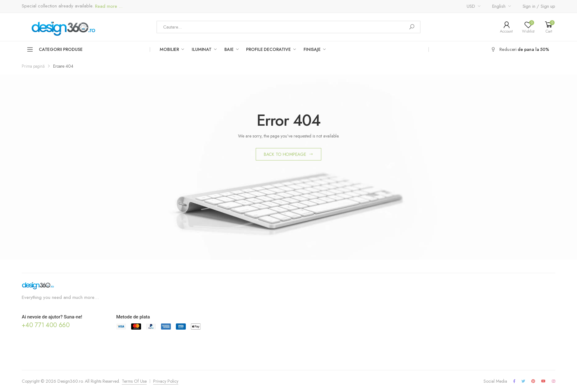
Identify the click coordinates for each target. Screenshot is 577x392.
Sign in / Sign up (539, 6)
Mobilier (169, 49)
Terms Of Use (134, 381)
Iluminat (202, 49)
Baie (229, 49)
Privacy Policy (166, 381)
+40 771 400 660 (46, 325)
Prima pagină (33, 66)
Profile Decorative (268, 49)
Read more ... (108, 6)
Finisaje (312, 49)
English (499, 6)
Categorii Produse (55, 49)
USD (471, 6)
